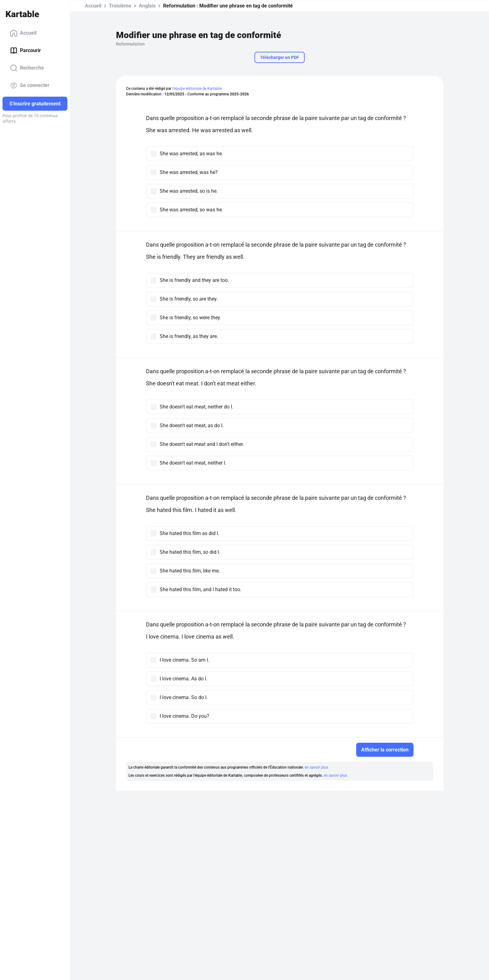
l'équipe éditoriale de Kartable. (197, 89)
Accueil (23, 33)
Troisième (120, 6)
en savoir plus (316, 767)
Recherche (27, 68)
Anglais (147, 6)
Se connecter (30, 85)
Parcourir (25, 51)
